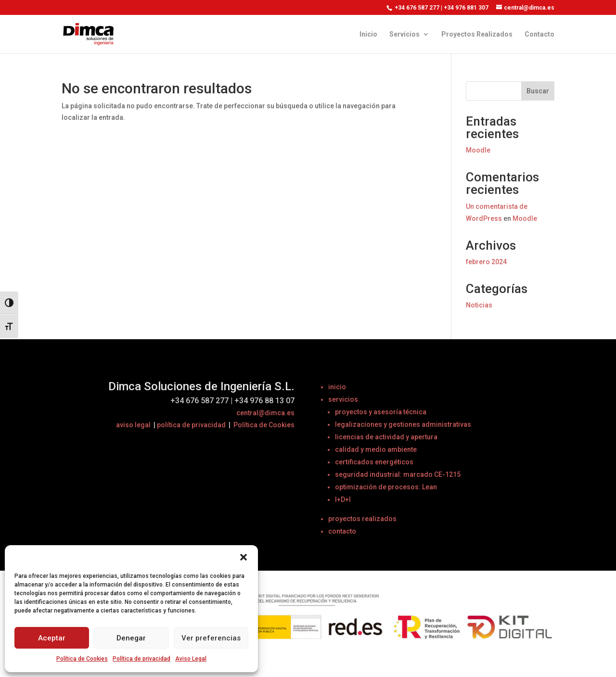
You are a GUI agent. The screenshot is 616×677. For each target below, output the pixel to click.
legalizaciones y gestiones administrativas (403, 424)
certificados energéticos (374, 462)
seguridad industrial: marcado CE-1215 (398, 474)
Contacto (539, 34)
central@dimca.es (265, 413)
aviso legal (133, 425)
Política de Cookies (82, 659)
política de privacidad (191, 425)
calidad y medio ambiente (376, 449)
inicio (337, 387)
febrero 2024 (486, 262)
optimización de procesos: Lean (386, 487)
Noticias (479, 305)
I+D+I (343, 499)
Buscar (538, 91)
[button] (244, 557)
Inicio (368, 34)
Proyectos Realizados (477, 34)
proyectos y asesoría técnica (381, 412)
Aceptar (52, 638)
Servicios (404, 34)
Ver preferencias (211, 638)
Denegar (131, 638)
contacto (342, 531)
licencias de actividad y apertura (386, 437)
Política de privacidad (141, 659)
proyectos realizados (362, 519)
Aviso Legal (191, 659)
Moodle (478, 150)
